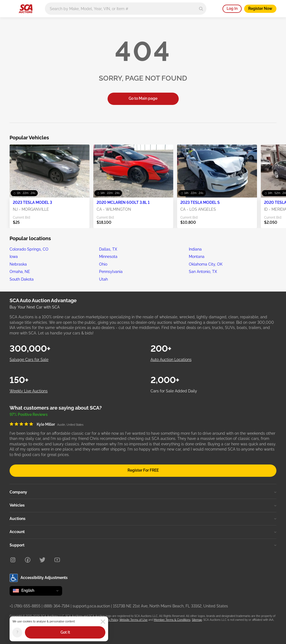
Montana (197, 257)
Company (143, 492)
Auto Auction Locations (171, 360)
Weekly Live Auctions (29, 391)
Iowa (14, 257)
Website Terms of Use (133, 620)
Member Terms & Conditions (172, 620)
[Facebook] (28, 560)
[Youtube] (57, 560)
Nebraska (18, 264)
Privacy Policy (110, 620)
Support (143, 545)
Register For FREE (143, 470)
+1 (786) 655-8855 (25, 606)
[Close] (103, 622)
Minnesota (108, 257)
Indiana (195, 249)
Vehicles (143, 505)
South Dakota (22, 279)
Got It (65, 632)
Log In (232, 8)
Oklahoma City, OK (206, 264)
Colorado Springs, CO (29, 249)
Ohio (103, 264)
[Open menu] (12, 8)
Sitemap (197, 620)
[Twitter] (42, 560)
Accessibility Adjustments (39, 578)
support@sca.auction (91, 606)
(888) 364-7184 (57, 606)
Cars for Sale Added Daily (174, 391)
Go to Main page (143, 98)
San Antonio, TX (203, 272)
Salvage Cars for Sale (29, 360)
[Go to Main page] (26, 9)
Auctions (143, 519)
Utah (103, 279)
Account (143, 532)
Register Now (260, 8)
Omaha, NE (20, 272)
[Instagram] (13, 560)
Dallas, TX (108, 249)
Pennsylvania (111, 272)
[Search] (201, 9)
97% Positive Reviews (29, 414)
